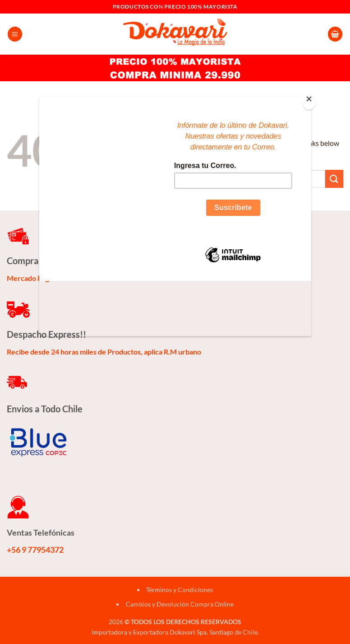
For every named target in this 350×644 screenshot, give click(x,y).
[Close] (309, 101)
